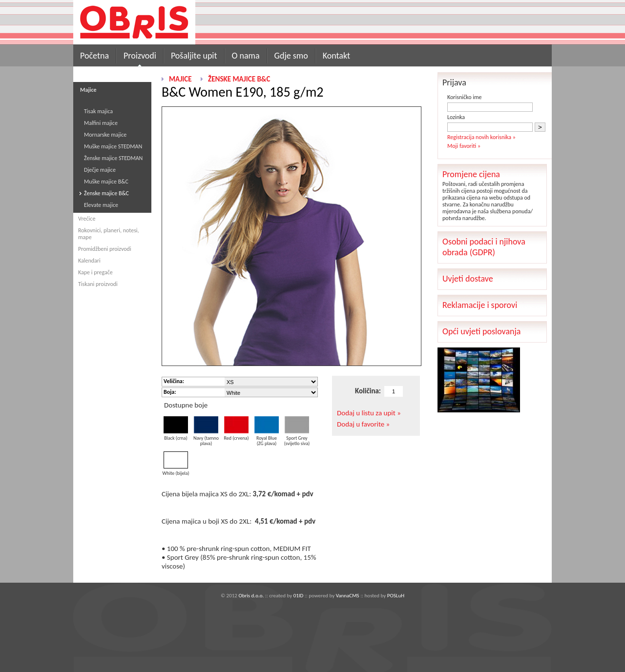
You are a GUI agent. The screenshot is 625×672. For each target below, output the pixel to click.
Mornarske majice (105, 135)
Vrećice (87, 219)
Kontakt (336, 56)
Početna (94, 56)
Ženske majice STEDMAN (113, 158)
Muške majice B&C (106, 182)
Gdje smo (291, 56)
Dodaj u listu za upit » (369, 413)
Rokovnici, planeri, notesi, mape (109, 234)
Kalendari (89, 261)
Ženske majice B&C (106, 193)
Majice (180, 79)
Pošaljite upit (194, 56)
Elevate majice (101, 205)
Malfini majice (101, 123)
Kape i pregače (95, 272)
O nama (246, 56)
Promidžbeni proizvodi (105, 249)
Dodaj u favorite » (363, 424)
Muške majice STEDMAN (113, 146)
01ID (299, 596)
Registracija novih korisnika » (481, 137)
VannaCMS (348, 596)
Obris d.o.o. (251, 596)
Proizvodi (140, 56)
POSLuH (396, 596)
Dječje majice (100, 170)
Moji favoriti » (464, 146)
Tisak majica (98, 111)
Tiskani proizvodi (98, 284)
